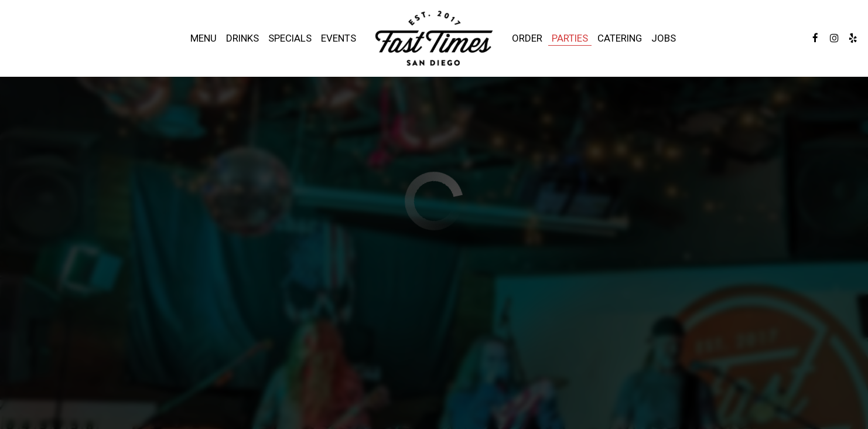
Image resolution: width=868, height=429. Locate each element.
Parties (570, 38)
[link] (434, 38)
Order (527, 38)
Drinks (242, 38)
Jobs (664, 38)
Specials (290, 38)
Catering (620, 38)
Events (339, 38)
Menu (204, 38)
